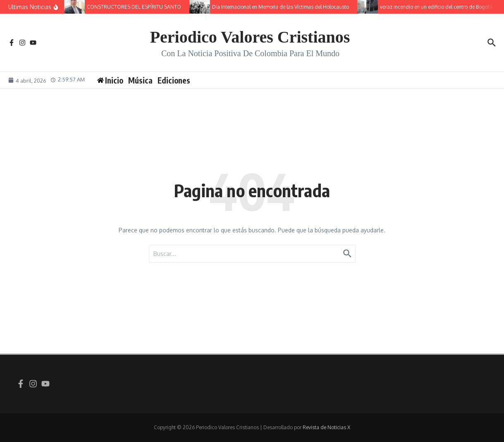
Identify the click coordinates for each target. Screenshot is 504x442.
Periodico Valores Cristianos (250, 37)
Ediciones (174, 80)
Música (140, 80)
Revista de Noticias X (326, 427)
